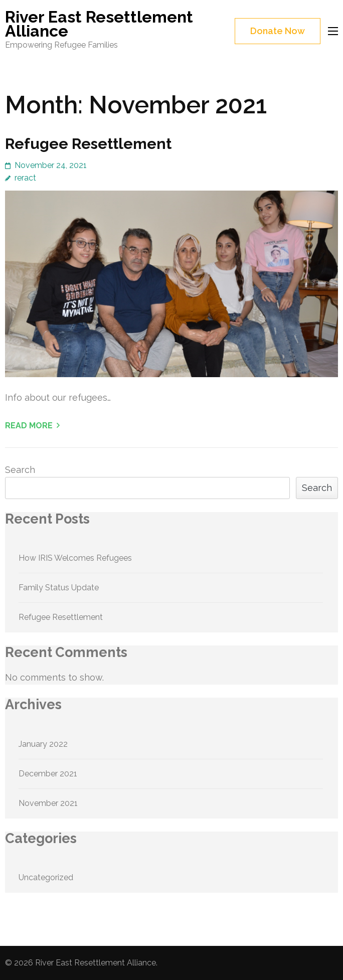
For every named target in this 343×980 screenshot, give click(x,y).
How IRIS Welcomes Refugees (75, 558)
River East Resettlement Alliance (99, 24)
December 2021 (48, 774)
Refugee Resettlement (88, 144)
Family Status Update (59, 588)
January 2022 (43, 744)
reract (25, 178)
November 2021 (48, 803)
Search (20, 470)
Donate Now (278, 31)
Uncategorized (46, 877)
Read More (29, 426)
